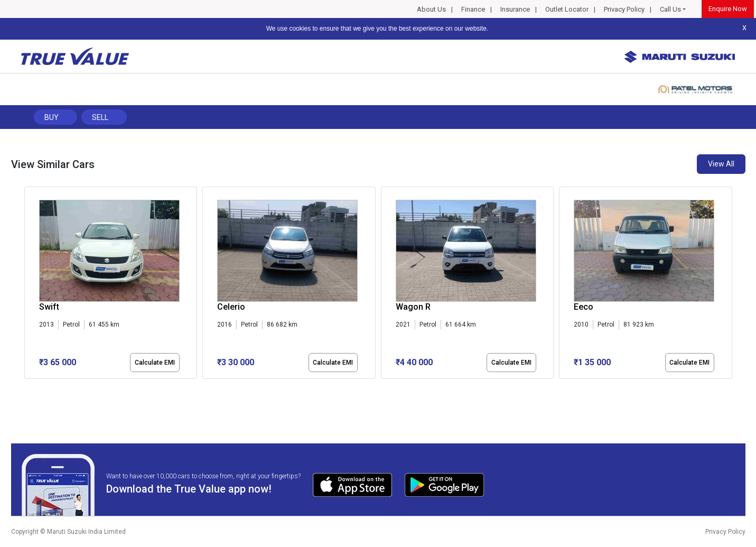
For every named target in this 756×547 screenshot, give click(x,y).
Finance (473, 9)
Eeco (584, 307)
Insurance (515, 9)
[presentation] (30, 285)
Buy (52, 117)
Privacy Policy (624, 9)
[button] (27, 388)
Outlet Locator (567, 9)
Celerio (231, 307)
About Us (431, 9)
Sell (100, 117)
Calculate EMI (155, 363)
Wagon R (413, 307)
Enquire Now (728, 9)
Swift (49, 307)
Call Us (670, 9)
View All (721, 164)
